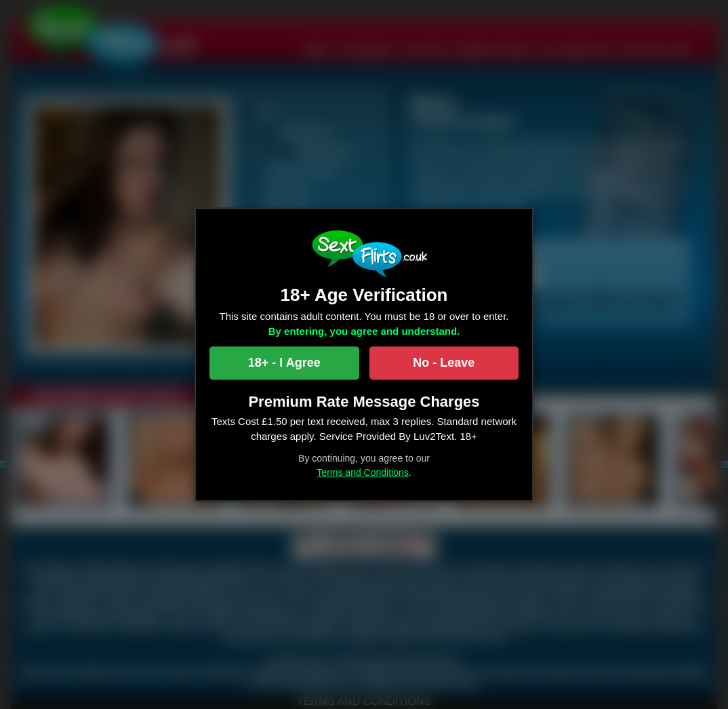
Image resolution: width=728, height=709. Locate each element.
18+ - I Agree (284, 363)
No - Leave (444, 363)
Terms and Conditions (362, 472)
